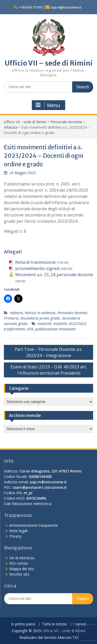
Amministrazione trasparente (34, 525)
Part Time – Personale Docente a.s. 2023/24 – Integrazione (48, 352)
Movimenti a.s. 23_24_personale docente (54, 275)
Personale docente (66, 122)
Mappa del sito (22, 569)
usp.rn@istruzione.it (66, 7)
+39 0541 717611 (31, 7)
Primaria (11, 318)
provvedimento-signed (37, 268)
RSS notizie (19, 563)
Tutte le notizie (54, 624)
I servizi (80, 624)
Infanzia (10, 127)
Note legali (18, 531)
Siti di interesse (22, 558)
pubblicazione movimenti (55, 329)
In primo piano (23, 624)
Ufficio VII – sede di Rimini (49, 63)
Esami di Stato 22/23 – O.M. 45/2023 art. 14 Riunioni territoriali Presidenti (49, 370)
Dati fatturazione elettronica (28, 504)
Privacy (15, 536)
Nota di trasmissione (35, 262)
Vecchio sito (19, 574)
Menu (48, 105)
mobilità (44, 324)
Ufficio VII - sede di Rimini (25, 122)
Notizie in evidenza (40, 313)
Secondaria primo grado (40, 318)
